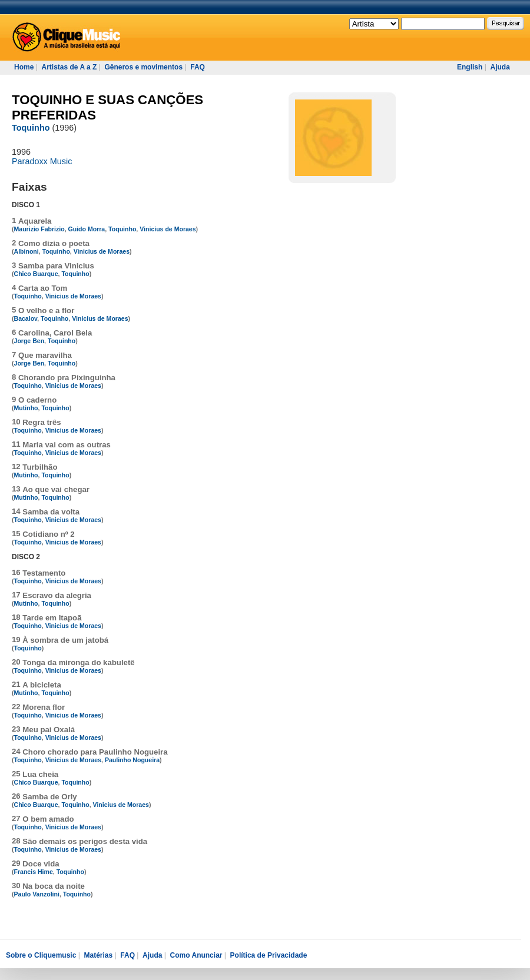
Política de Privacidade (269, 955)
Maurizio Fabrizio (39, 229)
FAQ (198, 67)
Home (24, 67)
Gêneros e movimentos (143, 67)
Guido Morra (87, 229)
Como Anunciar (196, 955)
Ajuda (500, 67)
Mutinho (26, 408)
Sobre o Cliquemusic (41, 955)
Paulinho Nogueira (132, 760)
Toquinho (31, 128)
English (470, 67)
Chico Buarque (36, 274)
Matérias (98, 955)
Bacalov (26, 318)
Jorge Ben (29, 341)
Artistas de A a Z (69, 67)
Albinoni (26, 251)
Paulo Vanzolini (37, 894)
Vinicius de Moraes (168, 229)
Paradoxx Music (42, 161)
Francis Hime (34, 872)
